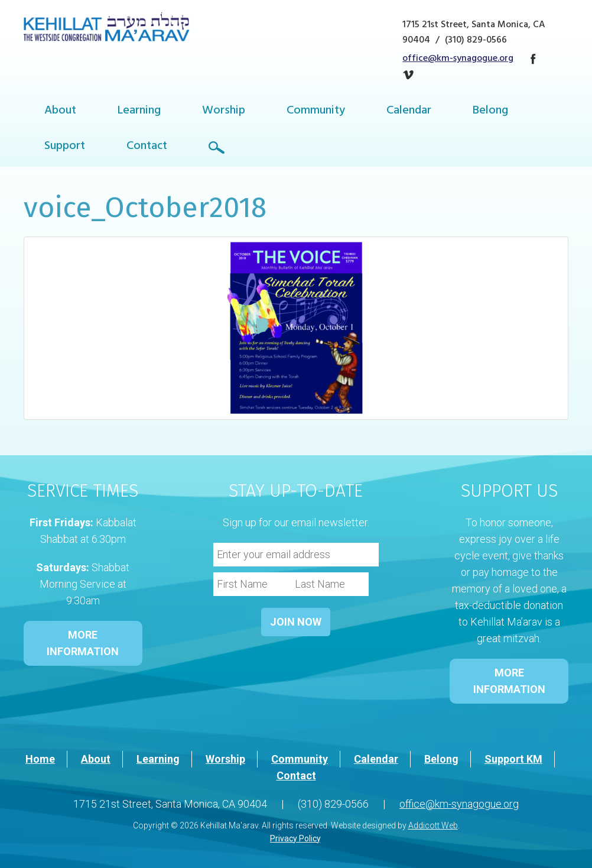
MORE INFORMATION (83, 643)
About (60, 111)
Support (65, 147)
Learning (139, 111)
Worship (224, 111)
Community (316, 111)
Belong (490, 111)
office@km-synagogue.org (458, 59)
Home (40, 759)
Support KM (513, 759)
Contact (147, 147)
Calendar (409, 111)
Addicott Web (433, 825)
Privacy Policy (295, 838)
